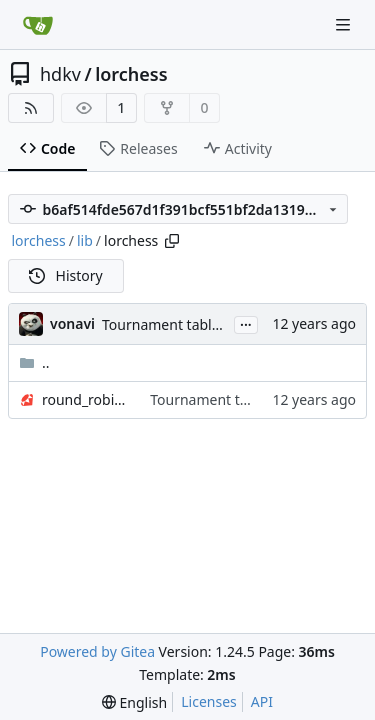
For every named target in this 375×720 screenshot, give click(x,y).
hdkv (60, 74)
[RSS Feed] (31, 108)
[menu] (134, 702)
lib (85, 240)
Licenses (209, 701)
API (262, 701)
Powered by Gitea (97, 651)
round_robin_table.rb (86, 399)
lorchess (131, 74)
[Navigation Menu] (345, 24)
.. (34, 362)
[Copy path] (172, 241)
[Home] (38, 25)
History (66, 275)
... (246, 323)
